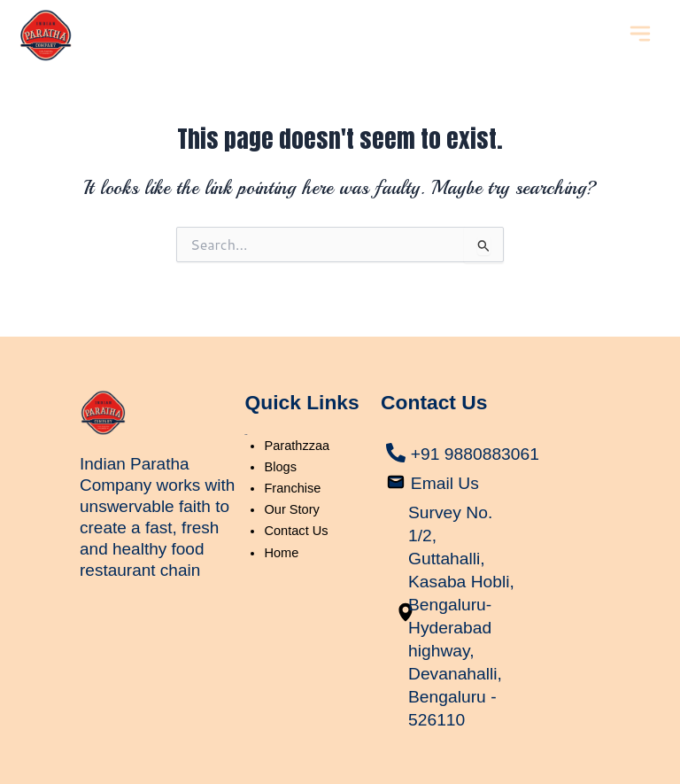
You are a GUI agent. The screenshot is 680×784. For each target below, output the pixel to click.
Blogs (280, 444)
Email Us (446, 460)
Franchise (292, 465)
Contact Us (296, 508)
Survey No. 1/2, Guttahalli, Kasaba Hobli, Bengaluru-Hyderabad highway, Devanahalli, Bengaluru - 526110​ (457, 604)
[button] (640, 35)
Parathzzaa (297, 423)
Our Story (291, 487)
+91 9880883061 (478, 431)
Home (281, 530)
